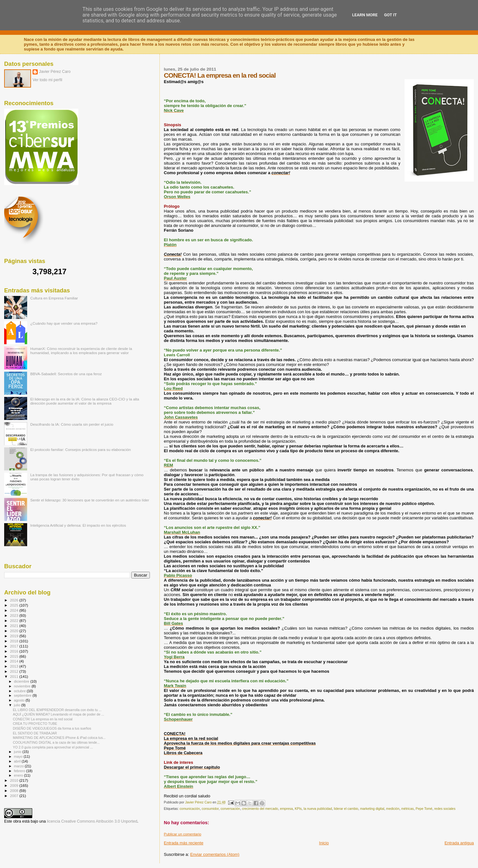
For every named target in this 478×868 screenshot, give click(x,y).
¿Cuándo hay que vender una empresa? (64, 323)
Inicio (324, 843)
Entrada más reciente (184, 843)
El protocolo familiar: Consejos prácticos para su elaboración (81, 449)
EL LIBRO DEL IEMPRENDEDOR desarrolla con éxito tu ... (57, 710)
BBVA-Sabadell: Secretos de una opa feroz (66, 374)
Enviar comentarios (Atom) (215, 854)
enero (19, 775)
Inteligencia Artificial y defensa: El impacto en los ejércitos (78, 525)
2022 (15, 620)
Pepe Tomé (424, 809)
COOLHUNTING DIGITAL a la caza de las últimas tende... (56, 742)
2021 (15, 626)
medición (393, 809)
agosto (20, 700)
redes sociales (445, 809)
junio (18, 752)
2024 (15, 610)
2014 (15, 661)
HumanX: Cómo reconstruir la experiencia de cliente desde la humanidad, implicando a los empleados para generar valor (81, 351)
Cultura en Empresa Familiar (54, 298)
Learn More (365, 15)
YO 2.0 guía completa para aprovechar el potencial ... (53, 747)
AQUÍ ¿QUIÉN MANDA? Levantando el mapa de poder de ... (58, 714)
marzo (19, 766)
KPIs (298, 809)
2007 (15, 796)
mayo (19, 756)
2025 (15, 605)
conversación (230, 809)
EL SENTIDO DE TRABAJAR (35, 733)
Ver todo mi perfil (47, 80)
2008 (15, 790)
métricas (408, 809)
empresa (286, 809)
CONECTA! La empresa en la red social (43, 719)
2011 (15, 676)
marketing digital (372, 809)
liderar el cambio (346, 809)
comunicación (190, 809)
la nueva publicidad (318, 809)
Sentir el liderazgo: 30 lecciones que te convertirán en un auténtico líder (90, 500)
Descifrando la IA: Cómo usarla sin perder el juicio (72, 424)
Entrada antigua (459, 843)
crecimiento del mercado (260, 809)
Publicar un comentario (183, 834)
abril (18, 761)
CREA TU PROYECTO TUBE (35, 724)
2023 (15, 615)
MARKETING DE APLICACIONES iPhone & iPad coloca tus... (59, 738)
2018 (15, 641)
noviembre (23, 686)
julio (18, 705)
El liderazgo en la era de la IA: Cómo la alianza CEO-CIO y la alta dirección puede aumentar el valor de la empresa (85, 401)
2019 (15, 636)
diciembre (22, 681)
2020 (15, 631)
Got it (390, 15)
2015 (15, 656)
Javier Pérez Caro (55, 72)
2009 (15, 785)
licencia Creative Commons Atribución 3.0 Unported (92, 821)
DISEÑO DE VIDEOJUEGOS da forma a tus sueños (52, 728)
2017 (15, 646)
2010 (15, 780)
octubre (20, 691)
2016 (15, 651)
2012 (15, 671)
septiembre (23, 695)
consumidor (210, 809)
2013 (15, 666)
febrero (20, 771)
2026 (15, 600)
